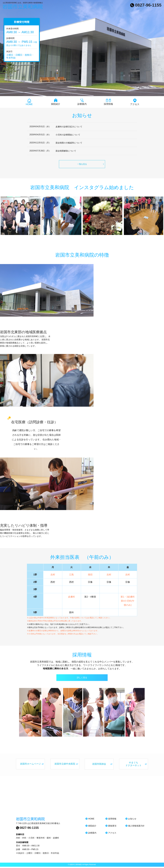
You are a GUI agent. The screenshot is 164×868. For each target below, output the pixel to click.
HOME (29, 102)
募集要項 (111, 827)
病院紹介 (56, 102)
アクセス (135, 102)
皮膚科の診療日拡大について (69, 127)
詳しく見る (82, 678)
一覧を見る (82, 164)
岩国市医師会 (99, 765)
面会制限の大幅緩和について (69, 143)
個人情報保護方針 (135, 827)
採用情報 (108, 102)
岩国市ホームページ (30, 765)
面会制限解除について (66, 151)
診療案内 (82, 102)
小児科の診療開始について (68, 135)
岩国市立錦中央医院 (65, 765)
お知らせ (131, 820)
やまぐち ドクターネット (134, 765)
